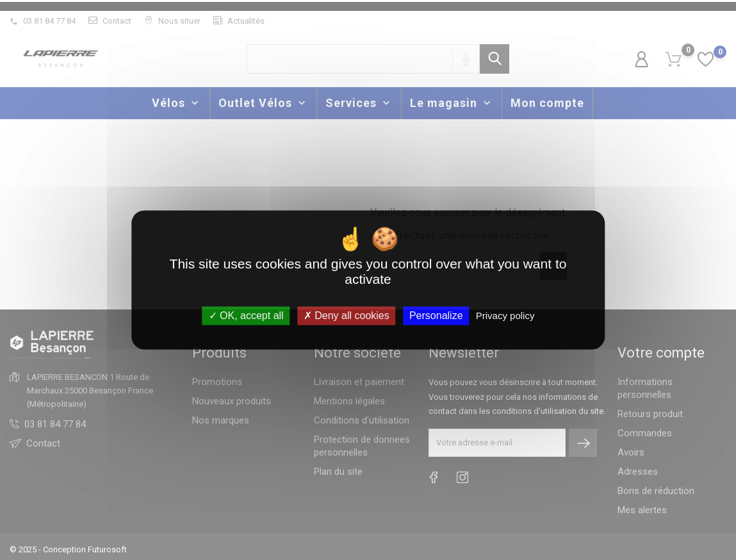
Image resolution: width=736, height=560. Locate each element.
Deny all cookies (347, 316)
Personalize (436, 316)
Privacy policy (505, 316)
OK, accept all (246, 316)
